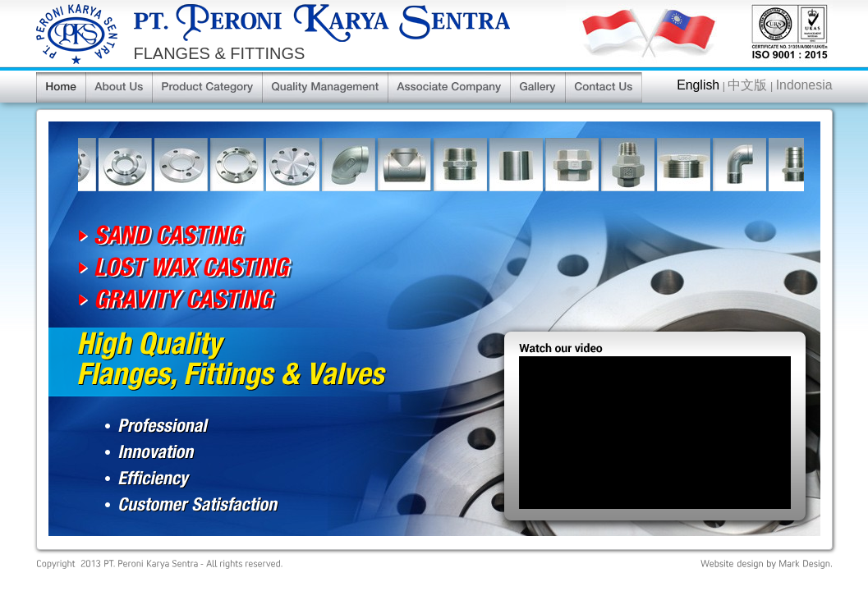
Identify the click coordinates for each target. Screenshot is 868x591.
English (698, 85)
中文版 (747, 85)
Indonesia (804, 85)
